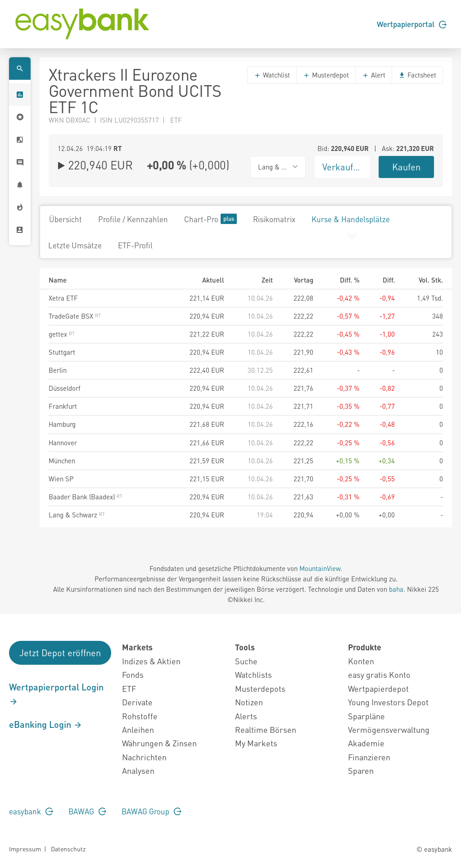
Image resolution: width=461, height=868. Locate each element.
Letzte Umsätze (75, 245)
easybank (31, 811)
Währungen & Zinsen (159, 743)
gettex (62, 334)
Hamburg (62, 424)
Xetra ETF (63, 298)
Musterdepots (260, 688)
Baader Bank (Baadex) (86, 497)
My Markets (256, 743)
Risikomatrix (274, 219)
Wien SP (61, 479)
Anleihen (138, 729)
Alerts (246, 716)
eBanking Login (46, 724)
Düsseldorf (65, 388)
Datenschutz (68, 849)
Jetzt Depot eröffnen (60, 653)
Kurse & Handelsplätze (351, 219)
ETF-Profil (135, 245)
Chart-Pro (210, 219)
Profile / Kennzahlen (133, 219)
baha (396, 589)
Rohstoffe (140, 716)
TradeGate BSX (75, 316)
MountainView (320, 568)
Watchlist (272, 75)
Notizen (249, 702)
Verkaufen (343, 167)
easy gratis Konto (379, 674)
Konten (361, 661)
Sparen (361, 770)
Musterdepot (326, 75)
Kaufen (406, 167)
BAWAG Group (151, 811)
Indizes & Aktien (151, 661)
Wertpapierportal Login (56, 694)
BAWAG (87, 811)
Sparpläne (366, 716)
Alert (374, 75)
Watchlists (253, 674)
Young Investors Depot (388, 702)
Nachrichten (144, 757)
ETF (129, 688)
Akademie (366, 743)
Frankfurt (63, 406)
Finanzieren (369, 757)
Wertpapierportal (412, 24)
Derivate (137, 702)
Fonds (133, 674)
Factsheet (417, 75)
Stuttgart (62, 352)
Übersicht (66, 219)
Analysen (138, 770)
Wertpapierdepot (378, 688)
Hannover (63, 443)
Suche (246, 661)
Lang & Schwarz (77, 515)
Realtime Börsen (266, 729)
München (62, 461)
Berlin (58, 370)
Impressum (25, 849)
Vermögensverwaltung (389, 729)
